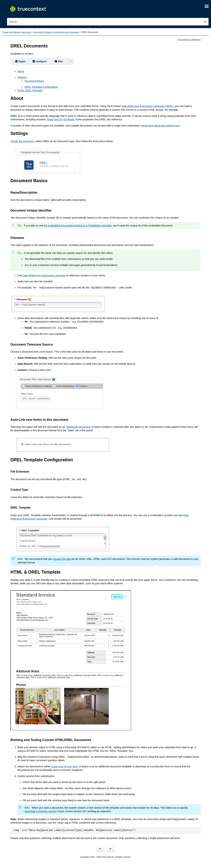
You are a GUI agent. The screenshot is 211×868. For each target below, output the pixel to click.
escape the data (62, 559)
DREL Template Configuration (41, 87)
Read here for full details (61, 119)
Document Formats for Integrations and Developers (57, 32)
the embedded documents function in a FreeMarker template (78, 226)
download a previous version (40, 811)
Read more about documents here (160, 126)
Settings (22, 77)
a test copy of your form (64, 766)
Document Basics (34, 81)
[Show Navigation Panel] (207, 6)
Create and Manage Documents (17, 32)
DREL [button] (15, 116)
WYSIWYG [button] (98, 515)
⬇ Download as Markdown (189, 40)
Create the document (22, 141)
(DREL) (147, 106)
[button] (205, 22)
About (21, 71)
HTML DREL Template (30, 90)
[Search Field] (108, 22)
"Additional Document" (78, 427)
